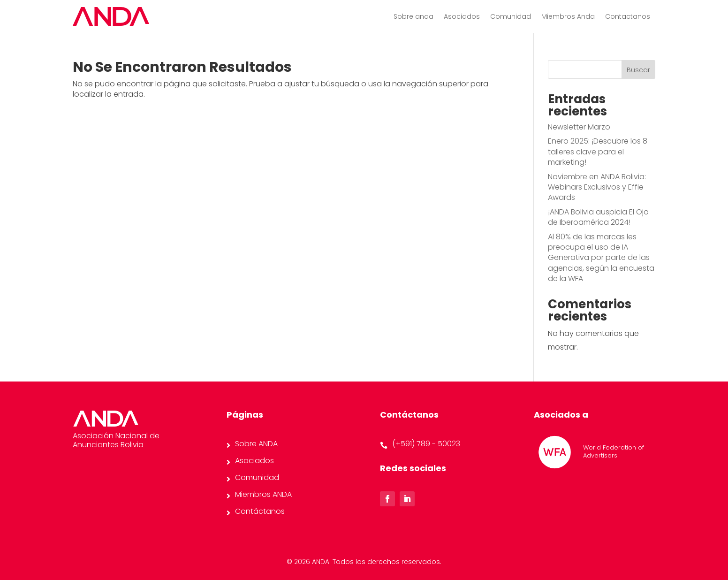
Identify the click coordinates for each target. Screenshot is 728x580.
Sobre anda (413, 17)
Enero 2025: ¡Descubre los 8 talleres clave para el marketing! (598, 152)
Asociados (462, 17)
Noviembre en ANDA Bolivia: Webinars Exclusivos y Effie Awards (597, 187)
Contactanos (628, 17)
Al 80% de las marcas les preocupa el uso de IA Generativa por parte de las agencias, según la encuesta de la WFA (601, 258)
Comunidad (511, 17)
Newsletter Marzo (579, 127)
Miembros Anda (568, 17)
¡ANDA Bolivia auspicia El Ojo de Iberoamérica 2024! (598, 217)
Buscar (638, 70)
